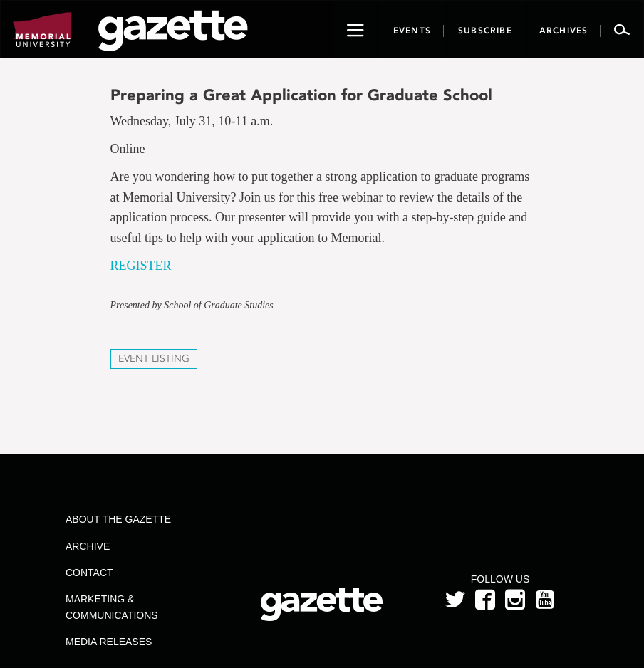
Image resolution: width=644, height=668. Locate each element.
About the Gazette (118, 519)
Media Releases (109, 642)
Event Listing (154, 359)
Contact (89, 573)
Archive (88, 546)
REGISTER (141, 266)
